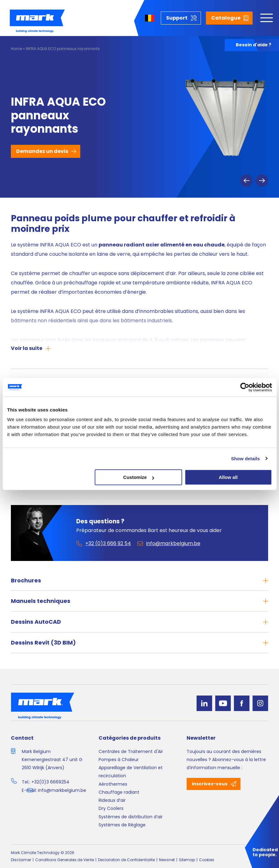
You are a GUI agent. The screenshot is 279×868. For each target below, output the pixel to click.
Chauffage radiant (119, 792)
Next (262, 181)
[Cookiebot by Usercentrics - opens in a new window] (245, 387)
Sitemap (187, 860)
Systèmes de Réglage (122, 825)
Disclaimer (21, 860)
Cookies (207, 860)
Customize (139, 477)
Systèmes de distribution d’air (131, 817)
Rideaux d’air (112, 800)
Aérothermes (113, 784)
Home (16, 49)
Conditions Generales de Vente (65, 860)
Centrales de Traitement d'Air (131, 751)
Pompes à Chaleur (119, 760)
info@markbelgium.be (62, 790)
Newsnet (167, 860)
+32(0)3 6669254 (50, 782)
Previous (246, 181)
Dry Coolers (111, 808)
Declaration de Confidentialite (126, 860)
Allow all (228, 477)
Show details (246, 459)
